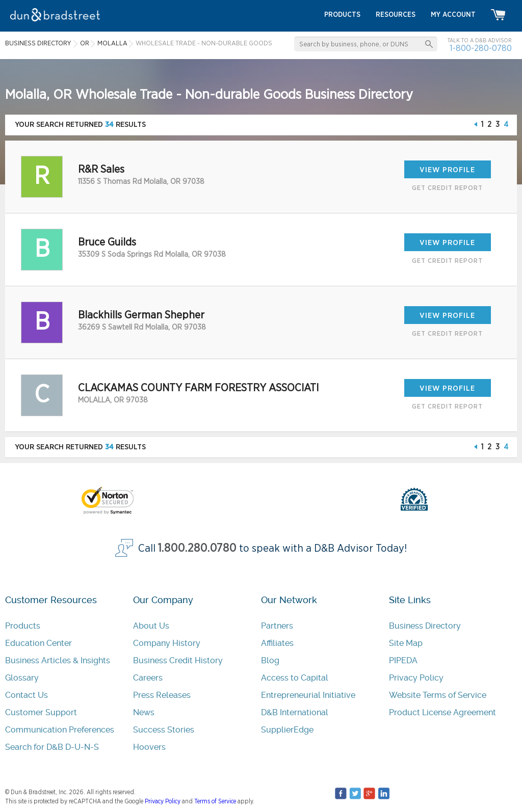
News (144, 712)
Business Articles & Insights (58, 660)
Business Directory (425, 626)
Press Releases (162, 695)
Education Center (38, 643)
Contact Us (27, 695)
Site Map (406, 643)
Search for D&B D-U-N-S (52, 747)
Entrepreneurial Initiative (308, 695)
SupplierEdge (287, 730)
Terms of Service (215, 801)
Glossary (22, 678)
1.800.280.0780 (197, 548)
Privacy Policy (416, 678)
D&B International (295, 712)
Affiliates (277, 643)
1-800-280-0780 (481, 48)
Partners (277, 626)
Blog (270, 660)
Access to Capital (295, 678)
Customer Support (41, 712)
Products (23, 626)
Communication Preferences (60, 730)
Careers (148, 678)
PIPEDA (403, 660)
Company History (167, 643)
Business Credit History (178, 660)
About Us (151, 626)
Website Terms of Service (438, 695)
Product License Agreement (442, 712)
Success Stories (164, 730)
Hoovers (149, 747)
